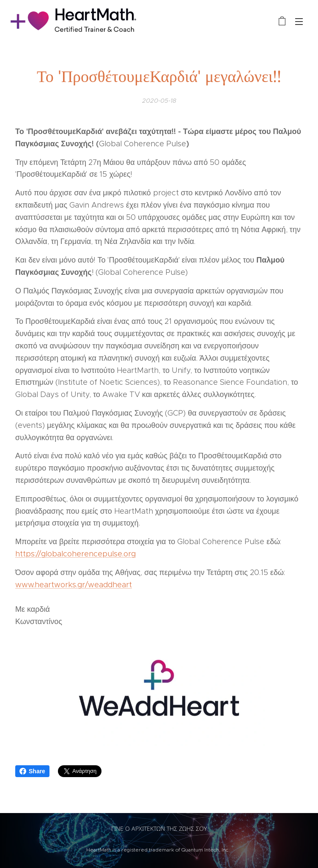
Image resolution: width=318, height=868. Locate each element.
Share (32, 771)
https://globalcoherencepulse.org (75, 554)
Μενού (299, 22)
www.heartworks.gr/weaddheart (74, 585)
